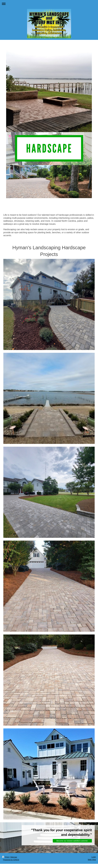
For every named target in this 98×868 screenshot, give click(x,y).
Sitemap (14, 857)
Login (94, 857)
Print (6, 857)
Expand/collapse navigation (49, 4)
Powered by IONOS (11, 860)
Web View (92, 860)
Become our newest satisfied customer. (72, 841)
